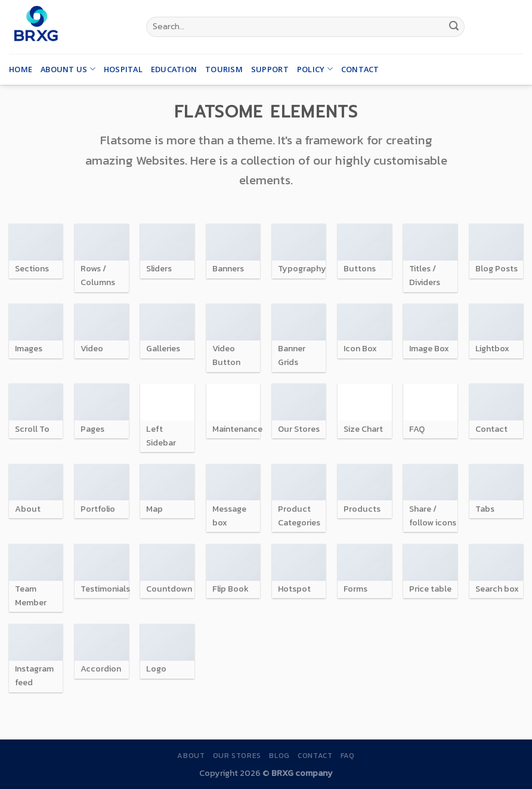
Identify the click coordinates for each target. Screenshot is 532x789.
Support (270, 69)
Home (21, 69)
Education (174, 69)
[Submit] (454, 27)
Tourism (224, 69)
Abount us (68, 69)
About (191, 756)
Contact (360, 69)
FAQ (348, 756)
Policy (315, 69)
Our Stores (237, 756)
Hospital (123, 69)
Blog (279, 756)
